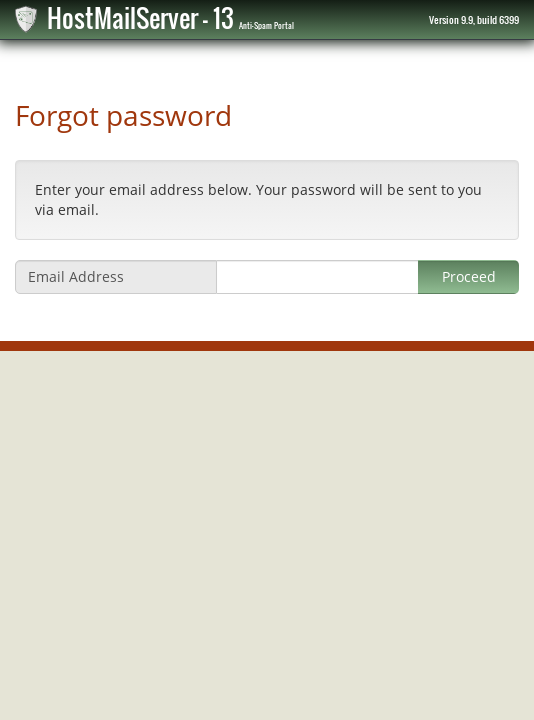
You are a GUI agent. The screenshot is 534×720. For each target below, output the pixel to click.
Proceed (469, 276)
